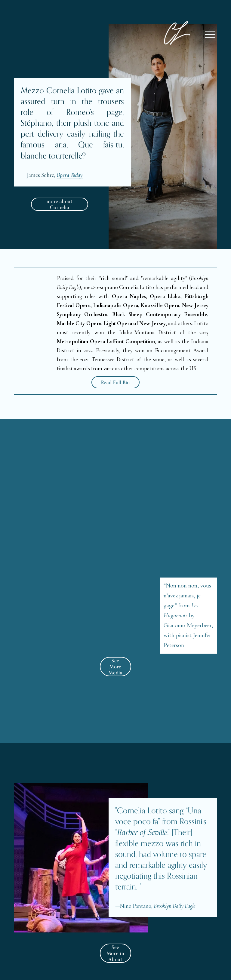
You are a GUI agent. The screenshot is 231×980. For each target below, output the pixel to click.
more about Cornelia (59, 204)
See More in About (115, 953)
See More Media (115, 667)
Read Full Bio (115, 382)
